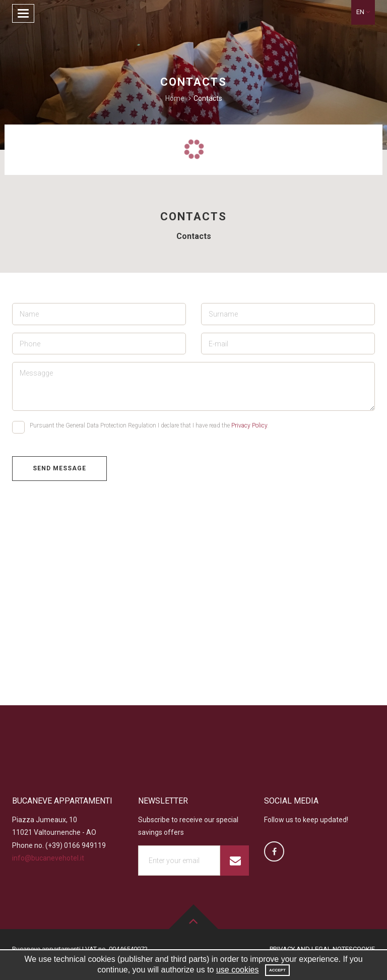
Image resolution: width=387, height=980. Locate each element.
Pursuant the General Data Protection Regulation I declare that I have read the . (140, 427)
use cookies (238, 970)
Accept (277, 970)
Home (175, 98)
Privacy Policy (249, 425)
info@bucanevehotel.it (48, 858)
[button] (363, 12)
